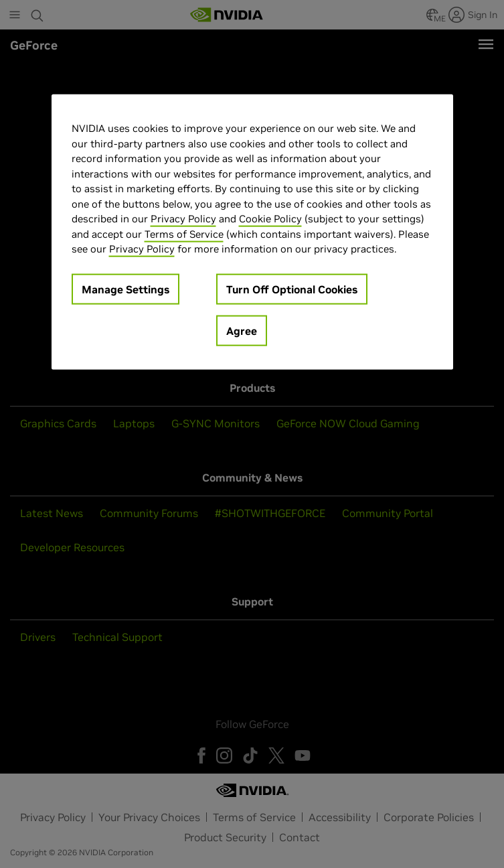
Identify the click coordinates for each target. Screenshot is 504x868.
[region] (252, 232)
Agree (242, 331)
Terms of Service (184, 234)
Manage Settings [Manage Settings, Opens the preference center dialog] (125, 289)
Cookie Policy (270, 219)
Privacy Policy (183, 219)
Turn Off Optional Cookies (292, 289)
